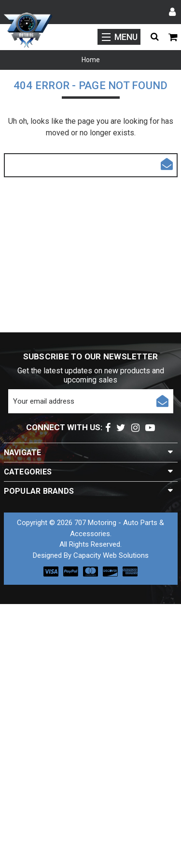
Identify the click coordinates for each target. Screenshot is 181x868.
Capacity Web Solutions (111, 555)
